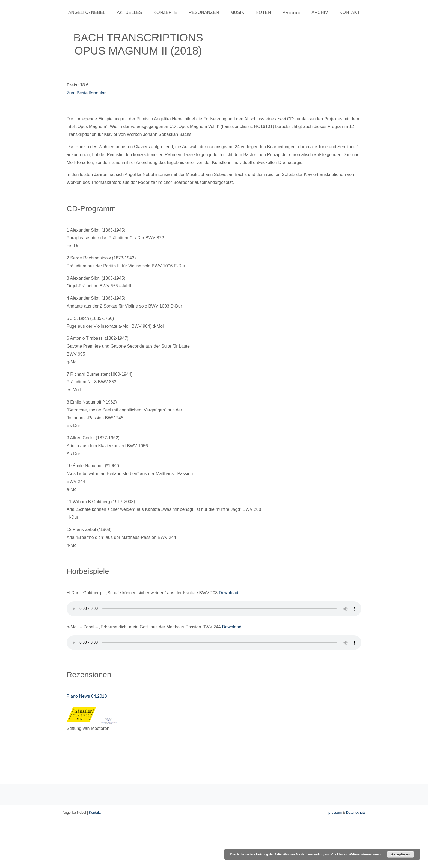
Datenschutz (356, 812)
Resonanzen (204, 12)
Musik (237, 12)
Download (229, 593)
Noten (263, 12)
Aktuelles (129, 12)
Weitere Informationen (365, 854)
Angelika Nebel (87, 12)
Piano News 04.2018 (87, 696)
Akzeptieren (400, 854)
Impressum (333, 812)
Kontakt (350, 12)
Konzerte (165, 12)
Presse (291, 12)
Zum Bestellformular (86, 93)
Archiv (320, 12)
